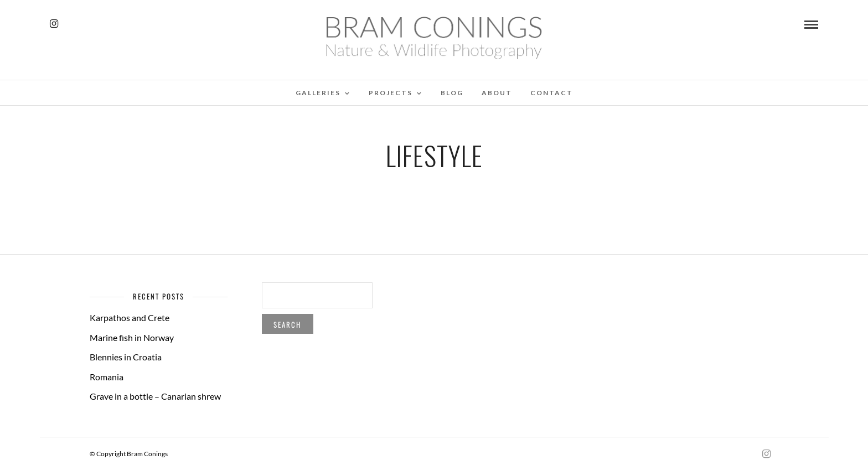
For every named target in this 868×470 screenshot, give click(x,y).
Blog (452, 93)
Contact (552, 93)
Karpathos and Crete (130, 317)
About (497, 93)
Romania (107, 377)
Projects (391, 93)
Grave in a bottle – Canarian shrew (155, 396)
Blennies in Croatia (126, 357)
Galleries (318, 93)
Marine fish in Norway (132, 337)
